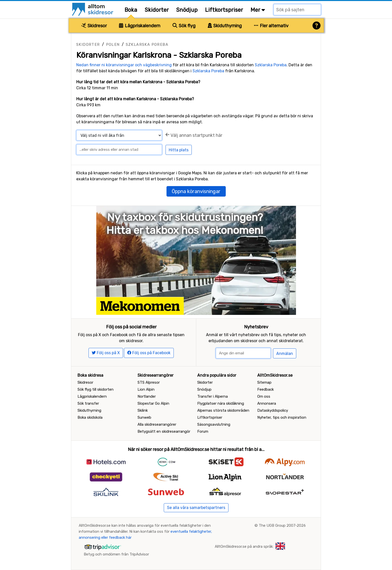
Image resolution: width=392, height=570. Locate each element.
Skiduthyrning (225, 26)
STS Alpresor (149, 382)
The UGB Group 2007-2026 (282, 525)
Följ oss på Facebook (149, 353)
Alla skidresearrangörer (157, 424)
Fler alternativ (271, 26)
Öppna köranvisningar (196, 191)
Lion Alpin (146, 389)
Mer (258, 10)
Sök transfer (88, 403)
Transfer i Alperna (212, 396)
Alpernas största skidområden (223, 410)
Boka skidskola (90, 417)
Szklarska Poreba (147, 45)
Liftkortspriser (224, 10)
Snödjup (187, 10)
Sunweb (144, 417)
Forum (203, 431)
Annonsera (267, 403)
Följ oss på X (106, 353)
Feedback (265, 389)
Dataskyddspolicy (273, 410)
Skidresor (94, 26)
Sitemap (264, 382)
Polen (113, 45)
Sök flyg (184, 26)
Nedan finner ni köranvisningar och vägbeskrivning (124, 65)
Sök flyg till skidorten (95, 389)
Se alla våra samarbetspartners (196, 508)
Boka (131, 10)
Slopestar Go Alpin (153, 403)
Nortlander (147, 396)
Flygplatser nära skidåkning (221, 403)
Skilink (143, 410)
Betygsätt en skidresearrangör (164, 431)
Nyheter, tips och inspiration (282, 417)
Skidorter (157, 10)
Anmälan (285, 354)
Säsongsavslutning (214, 424)
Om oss (264, 396)
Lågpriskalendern (140, 26)
